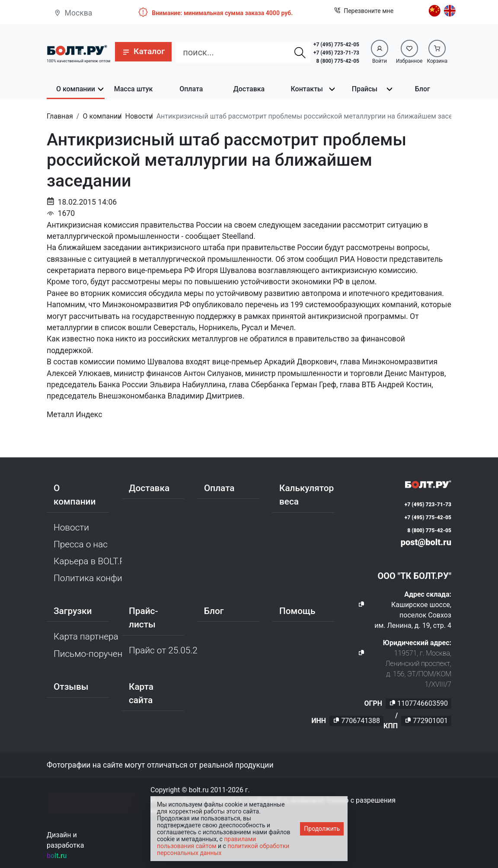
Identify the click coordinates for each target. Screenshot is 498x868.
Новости (71, 527)
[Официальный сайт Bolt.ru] (77, 50)
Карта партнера (86, 637)
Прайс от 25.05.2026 (163, 650)
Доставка (249, 89)
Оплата (191, 89)
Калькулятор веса (306, 495)
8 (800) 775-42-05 (338, 61)
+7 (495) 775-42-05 (336, 45)
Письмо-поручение (88, 654)
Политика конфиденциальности (88, 578)
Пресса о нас (81, 544)
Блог (423, 89)
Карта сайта (141, 693)
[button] (143, 52)
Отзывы (71, 687)
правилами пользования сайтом (206, 842)
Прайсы (365, 89)
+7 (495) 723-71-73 (336, 53)
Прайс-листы (143, 618)
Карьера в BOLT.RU (88, 561)
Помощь (297, 611)
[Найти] (300, 52)
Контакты (307, 89)
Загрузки (73, 611)
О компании (76, 89)
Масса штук (134, 89)
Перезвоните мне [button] (364, 11)
